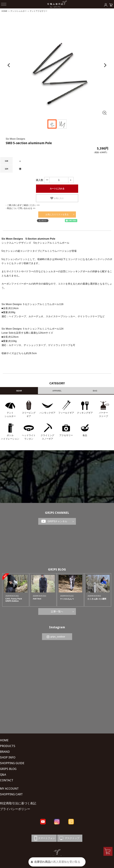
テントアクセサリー (38, 11)
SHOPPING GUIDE (12, 763)
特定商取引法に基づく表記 (18, 803)
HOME (4, 11)
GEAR (19, 391)
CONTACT (7, 780)
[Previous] (9, 65)
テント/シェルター (19, 11)
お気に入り (57, 198)
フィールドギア (66, 413)
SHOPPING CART (11, 794)
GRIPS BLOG (57, 569)
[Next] (105, 65)
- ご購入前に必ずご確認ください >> (23, 205)
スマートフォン (44, 838)
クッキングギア (85, 413)
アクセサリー (66, 435)
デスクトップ (69, 838)
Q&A (3, 775)
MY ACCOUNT (9, 789)
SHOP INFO (8, 757)
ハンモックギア (48, 413)
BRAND (5, 752)
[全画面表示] (104, 113)
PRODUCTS (8, 746)
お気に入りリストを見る (57, 214)
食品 (85, 435)
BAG (95, 391)
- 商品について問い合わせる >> (21, 208)
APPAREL (57, 391)
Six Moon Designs (15, 139)
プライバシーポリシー (15, 809)
